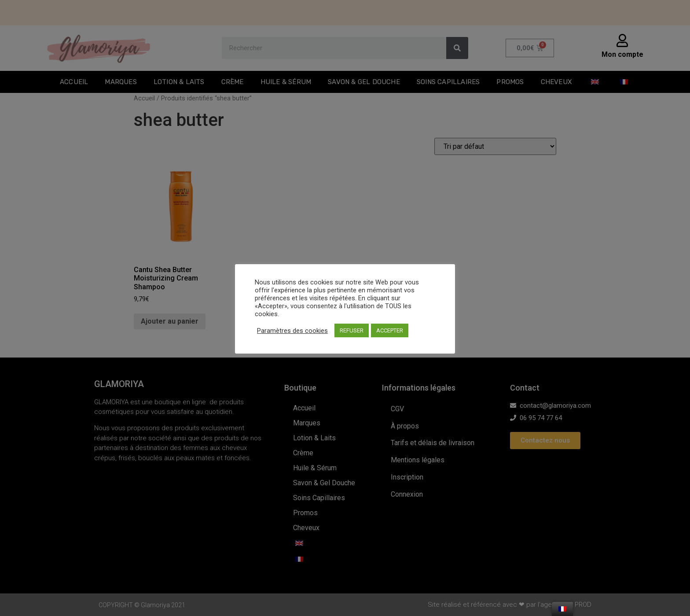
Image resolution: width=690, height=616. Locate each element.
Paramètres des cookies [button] (292, 331)
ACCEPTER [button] (390, 330)
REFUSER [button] (352, 330)
